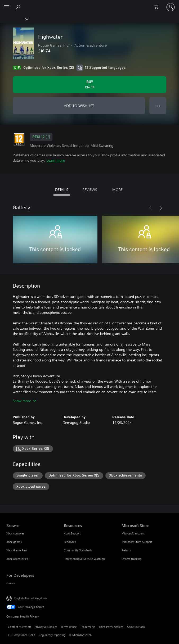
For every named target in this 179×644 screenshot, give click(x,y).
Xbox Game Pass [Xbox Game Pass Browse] (17, 550)
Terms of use (69, 627)
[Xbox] (14, 19)
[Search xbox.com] (19, 7)
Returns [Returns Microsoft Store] (127, 550)
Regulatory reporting (52, 635)
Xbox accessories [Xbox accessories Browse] (17, 559)
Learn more (56, 160)
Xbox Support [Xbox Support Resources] (72, 533)
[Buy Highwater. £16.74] (89, 85)
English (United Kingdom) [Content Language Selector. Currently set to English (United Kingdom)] (30, 598)
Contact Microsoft (19, 627)
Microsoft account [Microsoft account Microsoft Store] (133, 533)
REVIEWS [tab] (90, 190)
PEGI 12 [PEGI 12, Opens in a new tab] (41, 137)
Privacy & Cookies (46, 627)
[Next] (161, 208)
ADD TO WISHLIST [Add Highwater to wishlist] (79, 106)
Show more (24, 401)
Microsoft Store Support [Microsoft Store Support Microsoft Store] (137, 542)
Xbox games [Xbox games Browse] (14, 542)
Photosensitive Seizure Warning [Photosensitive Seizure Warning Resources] (84, 559)
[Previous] (150, 208)
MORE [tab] (117, 190)
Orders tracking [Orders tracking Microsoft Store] (131, 559)
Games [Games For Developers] (11, 583)
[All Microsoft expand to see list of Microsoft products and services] (7, 7)
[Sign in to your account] (171, 7)
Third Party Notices (111, 627)
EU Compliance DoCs (22, 635)
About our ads (136, 627)
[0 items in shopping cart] (158, 7)
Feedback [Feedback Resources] (70, 542)
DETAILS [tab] (62, 190)
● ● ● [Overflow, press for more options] (158, 106)
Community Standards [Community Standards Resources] (78, 550)
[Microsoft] (89, 4)
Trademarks (88, 627)
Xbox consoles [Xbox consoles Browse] (15, 533)
